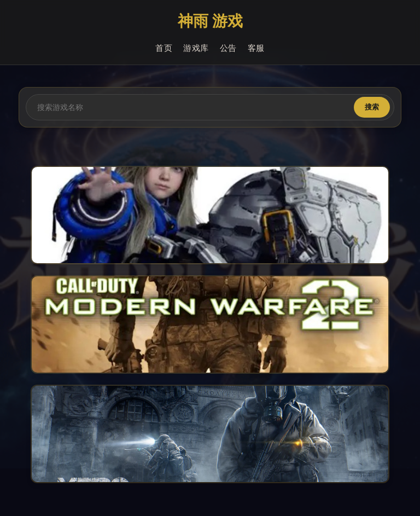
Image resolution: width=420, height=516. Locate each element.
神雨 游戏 (210, 21)
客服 (256, 48)
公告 (228, 48)
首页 (164, 48)
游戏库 (196, 48)
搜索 (372, 107)
